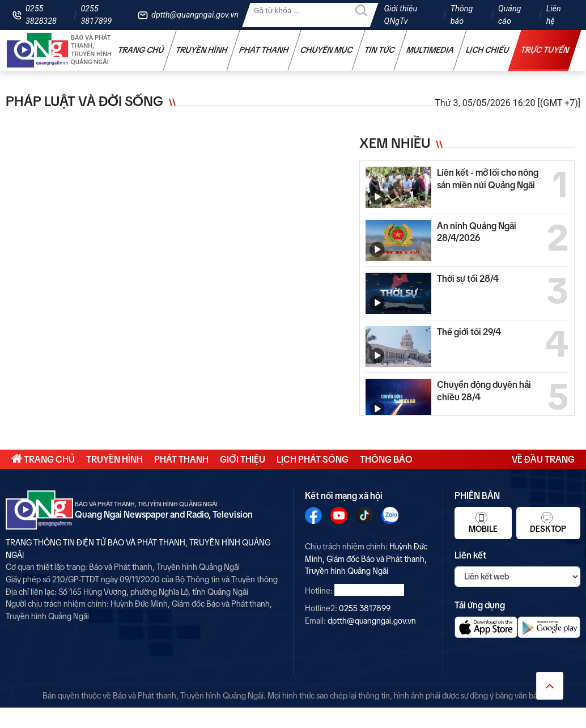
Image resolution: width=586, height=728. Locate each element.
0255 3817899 (96, 15)
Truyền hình (202, 50)
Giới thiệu (243, 459)
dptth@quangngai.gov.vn (195, 15)
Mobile (483, 523)
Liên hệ (554, 15)
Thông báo (462, 15)
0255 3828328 (41, 15)
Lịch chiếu (488, 50)
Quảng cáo (509, 15)
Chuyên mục (327, 50)
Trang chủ (141, 50)
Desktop (548, 523)
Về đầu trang (543, 459)
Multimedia (430, 50)
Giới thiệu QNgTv (401, 15)
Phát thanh (264, 50)
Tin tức (380, 50)
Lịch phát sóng (313, 459)
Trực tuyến (545, 50)
